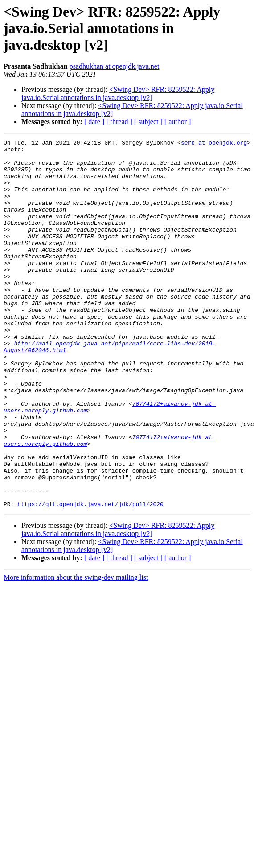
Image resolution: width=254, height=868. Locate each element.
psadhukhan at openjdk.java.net (115, 66)
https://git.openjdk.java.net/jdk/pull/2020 (90, 577)
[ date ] (94, 122)
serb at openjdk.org (214, 144)
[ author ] (178, 122)
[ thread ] (119, 122)
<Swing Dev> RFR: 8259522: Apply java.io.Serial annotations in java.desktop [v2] (118, 93)
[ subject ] (148, 122)
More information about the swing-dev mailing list (76, 651)
